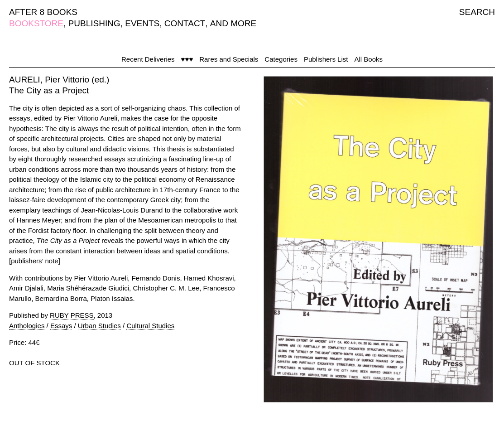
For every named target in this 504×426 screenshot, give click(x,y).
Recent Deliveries (148, 59)
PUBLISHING (94, 23)
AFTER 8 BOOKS (43, 12)
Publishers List (326, 59)
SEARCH (477, 12)
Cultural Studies (150, 326)
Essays (61, 326)
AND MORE (233, 23)
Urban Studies (99, 326)
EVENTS (142, 23)
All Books (368, 59)
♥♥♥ (187, 59)
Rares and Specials (229, 59)
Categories (281, 59)
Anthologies (27, 326)
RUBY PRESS (72, 315)
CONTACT (185, 23)
